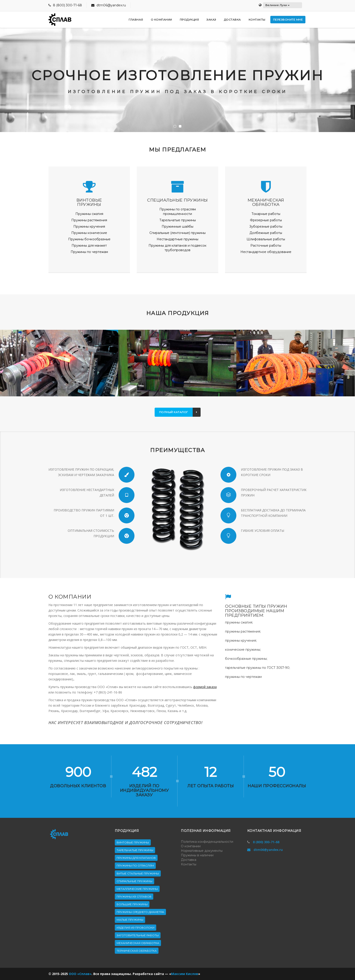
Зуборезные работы (266, 226)
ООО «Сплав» (80, 974)
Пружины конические (89, 233)
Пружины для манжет (89, 246)
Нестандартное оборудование (266, 252)
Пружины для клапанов (136, 858)
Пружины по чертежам (89, 252)
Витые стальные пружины (138, 873)
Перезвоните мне (288, 20)
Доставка (189, 860)
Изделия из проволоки (136, 928)
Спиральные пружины (134, 881)
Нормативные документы (202, 851)
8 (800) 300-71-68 (67, 5)
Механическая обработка (138, 943)
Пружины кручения (89, 226)
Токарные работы (266, 214)
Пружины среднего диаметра (140, 912)
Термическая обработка (137, 951)
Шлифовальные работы (266, 239)
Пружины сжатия (89, 214)
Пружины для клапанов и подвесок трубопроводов (177, 248)
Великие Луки (278, 5)
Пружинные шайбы (177, 226)
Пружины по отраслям (135, 866)
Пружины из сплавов (134, 897)
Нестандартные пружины (177, 239)
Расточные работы (266, 246)
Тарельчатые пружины (178, 220)
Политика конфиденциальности (207, 842)
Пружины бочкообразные (89, 239)
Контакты (189, 864)
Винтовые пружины (133, 842)
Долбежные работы (266, 233)
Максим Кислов (185, 974)
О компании (191, 846)
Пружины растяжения (89, 220)
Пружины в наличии (197, 855)
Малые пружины (130, 920)
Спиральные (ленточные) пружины (177, 233)
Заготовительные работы (138, 935)
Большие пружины (132, 904)
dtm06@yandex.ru (109, 5)
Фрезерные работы (266, 220)
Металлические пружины (137, 889)
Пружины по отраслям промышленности (178, 212)
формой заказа (205, 687)
